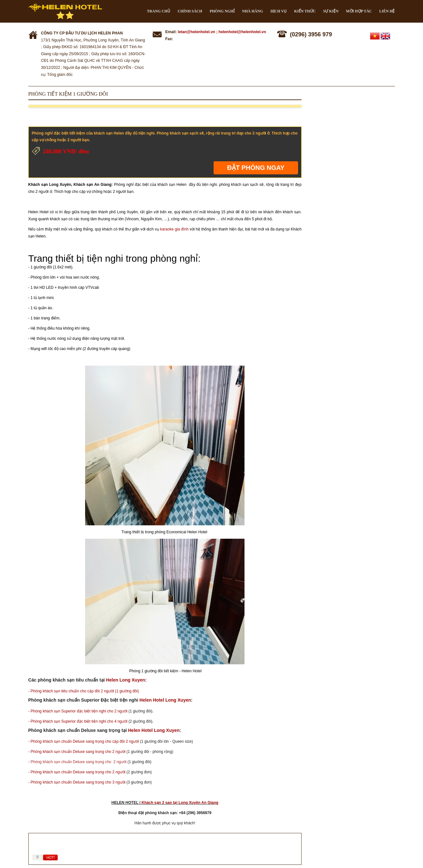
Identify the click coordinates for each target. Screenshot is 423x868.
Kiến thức (305, 11)
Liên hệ (387, 11)
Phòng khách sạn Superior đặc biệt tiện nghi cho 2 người (79, 711)
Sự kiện (331, 11)
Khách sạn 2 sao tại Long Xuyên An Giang (180, 803)
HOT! (51, 857)
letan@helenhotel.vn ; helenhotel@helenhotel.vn (222, 32)
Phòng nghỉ (222, 11)
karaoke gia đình (174, 229)
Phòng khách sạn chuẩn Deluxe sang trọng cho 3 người (78, 782)
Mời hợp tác (359, 11)
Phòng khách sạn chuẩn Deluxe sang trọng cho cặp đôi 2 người (85, 741)
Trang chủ (159, 11)
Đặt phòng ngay (256, 168)
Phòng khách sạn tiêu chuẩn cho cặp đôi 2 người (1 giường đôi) (85, 691)
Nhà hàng (252, 11)
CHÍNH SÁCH (190, 11)
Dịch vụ (278, 11)
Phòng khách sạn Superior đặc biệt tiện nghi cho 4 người (79, 721)
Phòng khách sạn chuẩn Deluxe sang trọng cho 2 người (78, 752)
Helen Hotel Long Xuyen (165, 700)
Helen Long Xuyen (126, 680)
